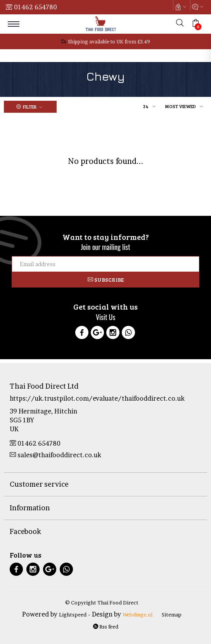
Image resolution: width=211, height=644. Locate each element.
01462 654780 (35, 7)
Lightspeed (73, 615)
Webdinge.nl (137, 615)
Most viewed (181, 106)
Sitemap (172, 615)
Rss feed (106, 627)
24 (146, 106)
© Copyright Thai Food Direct (102, 603)
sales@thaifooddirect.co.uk (55, 455)
